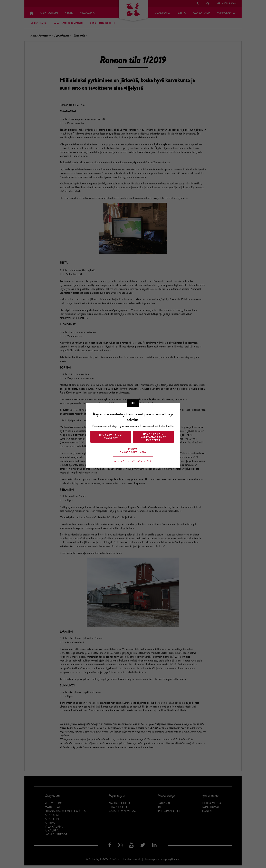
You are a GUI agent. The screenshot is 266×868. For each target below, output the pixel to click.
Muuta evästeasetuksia (133, 450)
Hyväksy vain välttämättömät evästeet (153, 437)
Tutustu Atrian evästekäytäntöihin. (133, 461)
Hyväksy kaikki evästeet (111, 437)
